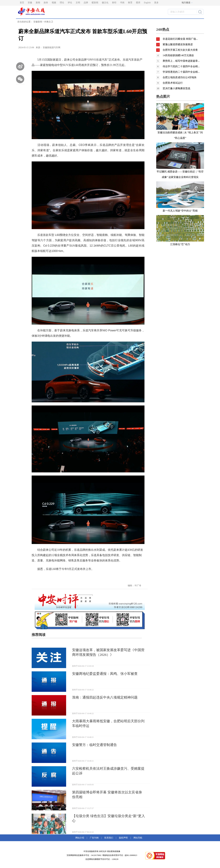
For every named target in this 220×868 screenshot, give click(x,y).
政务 (46, 3)
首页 (22, 3)
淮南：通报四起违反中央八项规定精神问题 (105, 697)
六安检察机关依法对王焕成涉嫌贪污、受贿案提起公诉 (108, 771)
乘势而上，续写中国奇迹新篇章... (181, 61)
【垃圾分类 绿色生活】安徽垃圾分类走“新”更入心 (109, 818)
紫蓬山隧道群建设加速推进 (178, 44)
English (147, 3)
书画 (122, 3)
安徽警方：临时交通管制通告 (94, 745)
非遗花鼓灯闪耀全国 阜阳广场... (180, 39)
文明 (78, 3)
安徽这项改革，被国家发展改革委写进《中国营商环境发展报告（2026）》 (108, 652)
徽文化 (105, 3)
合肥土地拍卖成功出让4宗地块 (180, 77)
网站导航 (137, 838)
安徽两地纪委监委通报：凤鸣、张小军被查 (105, 674)
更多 (156, 3)
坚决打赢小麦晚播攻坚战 (176, 88)
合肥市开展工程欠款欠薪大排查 (180, 50)
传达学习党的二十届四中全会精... (181, 66)
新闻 (38, 3)
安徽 (30, 3)
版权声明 (123, 838)
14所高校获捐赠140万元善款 (178, 55)
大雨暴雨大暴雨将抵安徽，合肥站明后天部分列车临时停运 (108, 723)
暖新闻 (95, 3)
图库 (138, 3)
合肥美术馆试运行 (173, 83)
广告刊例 (94, 838)
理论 (62, 3)
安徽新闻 (38, 22)
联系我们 (109, 838)
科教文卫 (49, 22)
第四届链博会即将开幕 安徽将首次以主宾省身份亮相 (107, 795)
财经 (114, 3)
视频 (54, 3)
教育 (130, 3)
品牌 (86, 3)
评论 (70, 3)
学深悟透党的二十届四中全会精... (181, 72)
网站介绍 (80, 838)
